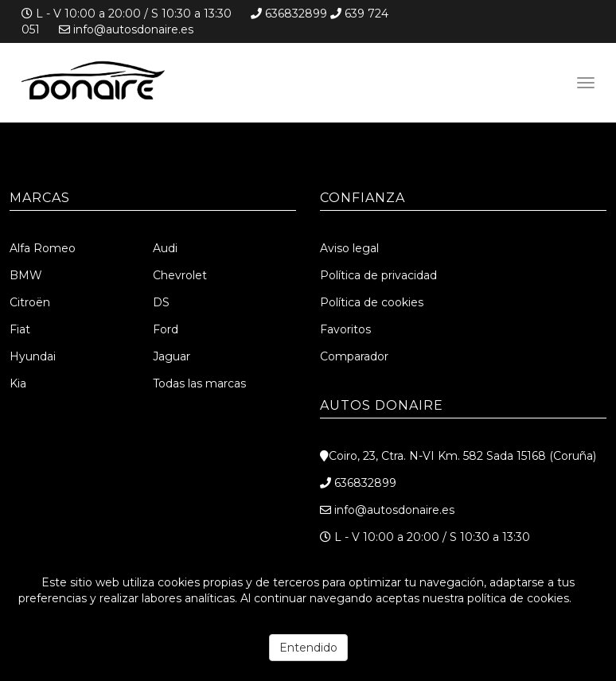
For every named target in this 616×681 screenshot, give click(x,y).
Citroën (30, 302)
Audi (165, 248)
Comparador (354, 356)
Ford (166, 329)
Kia (18, 383)
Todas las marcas (199, 383)
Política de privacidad (378, 275)
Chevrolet (180, 275)
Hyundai (33, 356)
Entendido (308, 648)
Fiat (20, 329)
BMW (26, 275)
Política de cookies (372, 302)
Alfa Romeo (43, 248)
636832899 (296, 14)
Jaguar (172, 356)
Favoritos (345, 329)
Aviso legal (349, 248)
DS (161, 302)
